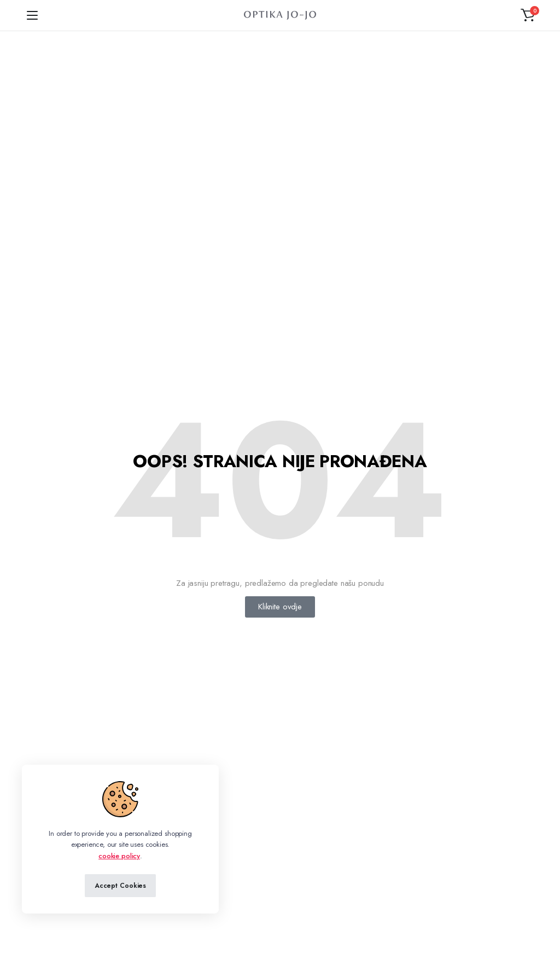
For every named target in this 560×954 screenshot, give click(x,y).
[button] (528, 15)
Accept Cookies (120, 886)
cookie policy (119, 856)
